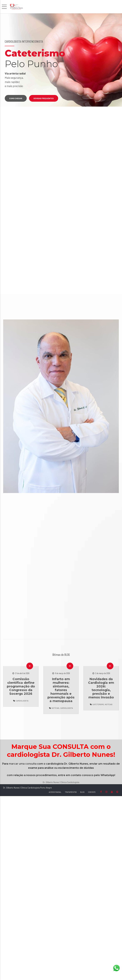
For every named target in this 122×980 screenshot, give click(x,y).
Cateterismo (98, 704)
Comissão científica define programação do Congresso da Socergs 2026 (21, 686)
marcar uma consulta (23, 764)
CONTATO (92, 792)
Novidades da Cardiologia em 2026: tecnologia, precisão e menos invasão (101, 688)
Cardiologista (22, 701)
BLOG (82, 792)
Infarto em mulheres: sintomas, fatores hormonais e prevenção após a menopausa (61, 690)
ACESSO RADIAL (55, 792)
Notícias (55, 708)
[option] (61, 60)
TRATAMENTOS (71, 792)
